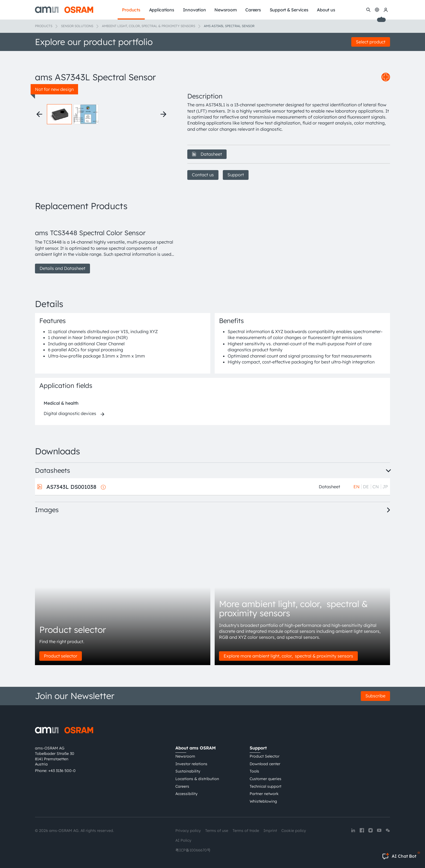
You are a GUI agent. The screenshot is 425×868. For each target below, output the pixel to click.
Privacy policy (188, 831)
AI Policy (183, 840)
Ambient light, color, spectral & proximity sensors (149, 26)
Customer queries (265, 779)
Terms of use (217, 831)
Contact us (203, 175)
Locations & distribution (197, 779)
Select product (371, 42)
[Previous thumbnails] (39, 114)
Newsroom (185, 756)
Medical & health (61, 403)
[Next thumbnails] (163, 114)
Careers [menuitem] (253, 10)
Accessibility (186, 794)
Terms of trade (246, 831)
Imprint (270, 831)
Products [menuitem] (131, 10)
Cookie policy (294, 831)
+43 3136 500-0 (62, 771)
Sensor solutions (77, 26)
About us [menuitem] (326, 10)
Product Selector (265, 756)
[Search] (368, 10)
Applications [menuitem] (162, 10)
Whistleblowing (263, 801)
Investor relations (191, 764)
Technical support (265, 786)
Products (44, 26)
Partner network (264, 794)
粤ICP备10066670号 (193, 850)
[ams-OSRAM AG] (64, 10)
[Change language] (377, 10)
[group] (105, 245)
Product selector (61, 656)
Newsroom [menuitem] (226, 10)
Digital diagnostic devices (70, 413)
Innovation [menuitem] (194, 10)
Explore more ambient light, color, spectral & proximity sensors (288, 656)
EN (357, 487)
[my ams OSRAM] (386, 10)
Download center (265, 764)
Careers (182, 786)
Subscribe (375, 696)
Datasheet (207, 154)
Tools (254, 771)
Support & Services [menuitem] (289, 10)
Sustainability (188, 771)
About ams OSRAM (196, 748)
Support (236, 175)
